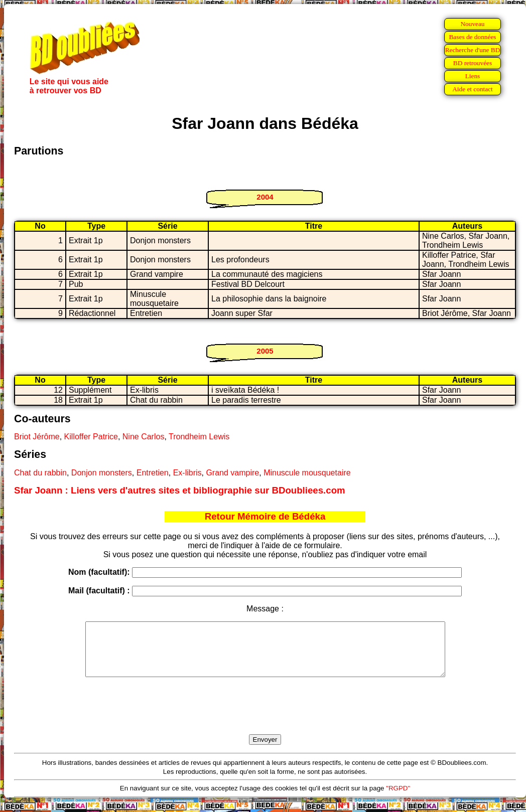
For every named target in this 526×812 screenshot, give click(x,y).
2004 (265, 197)
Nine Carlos (144, 437)
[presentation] (265, 717)
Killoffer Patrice (91, 437)
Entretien (153, 473)
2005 (265, 351)
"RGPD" (398, 799)
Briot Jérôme (37, 437)
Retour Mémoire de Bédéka (265, 516)
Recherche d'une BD (473, 50)
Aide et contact (473, 89)
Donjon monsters (102, 473)
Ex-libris (187, 473)
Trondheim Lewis (199, 437)
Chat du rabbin (40, 473)
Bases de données (472, 37)
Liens (473, 76)
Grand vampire (232, 473)
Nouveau (472, 24)
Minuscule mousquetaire (307, 473)
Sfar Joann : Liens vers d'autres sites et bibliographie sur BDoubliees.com (180, 490)
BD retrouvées (473, 63)
